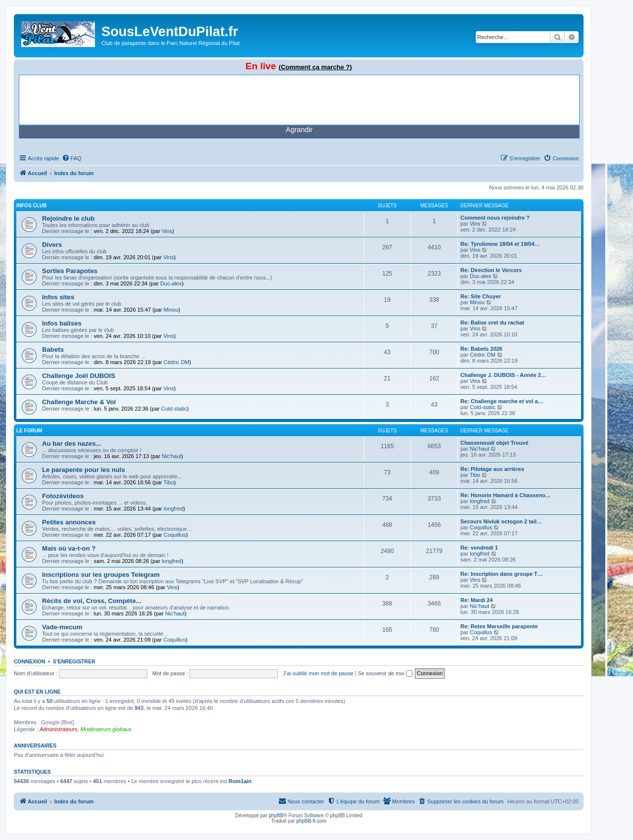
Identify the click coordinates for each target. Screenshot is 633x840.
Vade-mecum (62, 627)
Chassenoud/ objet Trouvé (495, 443)
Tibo (169, 482)
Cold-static (174, 409)
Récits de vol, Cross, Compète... (92, 601)
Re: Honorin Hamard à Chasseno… (506, 495)
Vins (167, 231)
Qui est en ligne (37, 692)
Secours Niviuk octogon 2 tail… (501, 521)
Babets (53, 350)
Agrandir (299, 130)
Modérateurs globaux (106, 729)
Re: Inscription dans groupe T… (502, 574)
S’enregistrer (74, 661)
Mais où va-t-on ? (69, 548)
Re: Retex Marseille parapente (499, 626)
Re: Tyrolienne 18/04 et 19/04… (500, 244)
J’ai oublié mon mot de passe (318, 673)
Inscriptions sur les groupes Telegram (101, 575)
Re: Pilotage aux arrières (492, 469)
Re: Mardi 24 (476, 600)
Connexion (30, 661)
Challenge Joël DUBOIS (79, 376)
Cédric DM (177, 362)
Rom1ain (240, 781)
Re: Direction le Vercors (491, 270)
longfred (174, 509)
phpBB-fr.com (311, 821)
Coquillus (175, 535)
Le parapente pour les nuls (84, 470)
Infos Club (31, 206)
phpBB (276, 816)
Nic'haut (171, 456)
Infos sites (58, 297)
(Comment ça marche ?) (316, 67)
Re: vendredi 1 (479, 548)
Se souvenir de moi (385, 673)
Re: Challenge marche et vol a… (502, 401)
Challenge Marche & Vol (79, 402)
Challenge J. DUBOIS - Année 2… (503, 375)
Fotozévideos (63, 496)
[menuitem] (72, 158)
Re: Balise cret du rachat (492, 323)
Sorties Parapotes (70, 271)
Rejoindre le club (68, 218)
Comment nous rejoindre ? (495, 218)
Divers (52, 245)
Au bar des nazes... (71, 443)
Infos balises (62, 323)
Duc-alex (171, 283)
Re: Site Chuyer (481, 296)
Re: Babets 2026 (481, 349)
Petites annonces (69, 522)
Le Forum (29, 431)
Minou (171, 310)
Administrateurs (58, 729)
